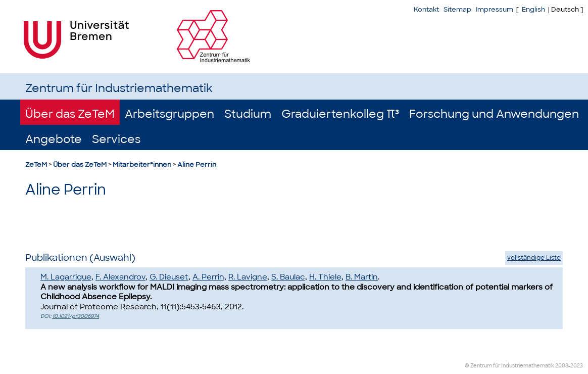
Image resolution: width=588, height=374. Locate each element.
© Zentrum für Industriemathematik (509, 366)
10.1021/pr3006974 (76, 316)
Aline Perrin (197, 165)
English (533, 9)
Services (116, 139)
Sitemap (457, 9)
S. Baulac (288, 277)
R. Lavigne (248, 277)
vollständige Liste (534, 258)
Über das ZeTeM (70, 114)
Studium (248, 114)
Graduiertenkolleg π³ (340, 114)
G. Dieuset (169, 277)
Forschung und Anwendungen (494, 114)
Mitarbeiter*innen (142, 165)
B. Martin (362, 277)
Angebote (54, 139)
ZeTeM (36, 165)
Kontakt (426, 9)
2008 (562, 366)
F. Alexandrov (120, 277)
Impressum (495, 9)
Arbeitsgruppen (169, 114)
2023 (577, 366)
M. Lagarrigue (66, 277)
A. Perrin (208, 277)
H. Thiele (325, 277)
